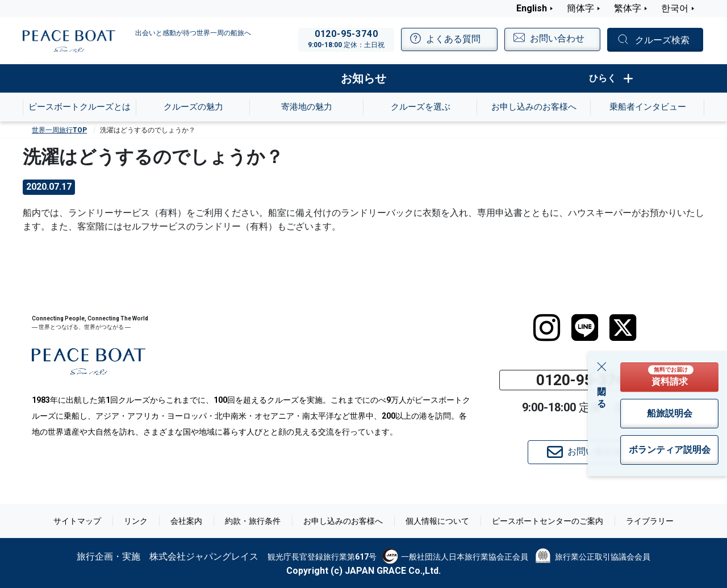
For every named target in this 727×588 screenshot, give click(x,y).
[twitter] (623, 328)
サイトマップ (77, 521)
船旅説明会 (670, 413)
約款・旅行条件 (253, 521)
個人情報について (437, 521)
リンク (136, 521)
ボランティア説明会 (670, 450)
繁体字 (628, 8)
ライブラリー (650, 521)
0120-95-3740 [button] (584, 380)
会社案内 (186, 521)
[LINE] (585, 328)
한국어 (675, 8)
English (532, 8)
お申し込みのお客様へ (343, 521)
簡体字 (580, 8)
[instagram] (547, 328)
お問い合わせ (584, 452)
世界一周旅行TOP (59, 130)
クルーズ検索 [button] (662, 40)
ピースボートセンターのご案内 (548, 521)
